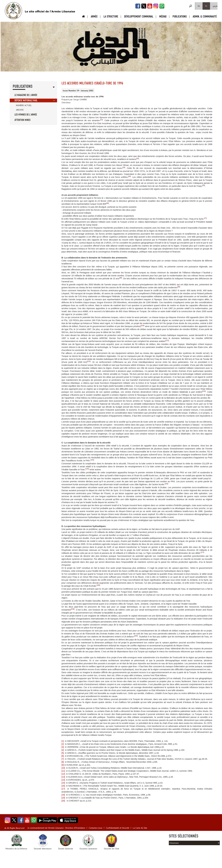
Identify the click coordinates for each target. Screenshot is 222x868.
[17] (202, 552)
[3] (124, 167)
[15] (87, 469)
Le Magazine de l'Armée (26, 95)
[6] (108, 203)
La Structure (111, 16)
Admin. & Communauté (205, 16)
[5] (204, 185)
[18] (98, 585)
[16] (166, 484)
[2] (138, 158)
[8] (121, 278)
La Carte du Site (140, 828)
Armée (94, 16)
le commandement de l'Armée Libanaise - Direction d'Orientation (56, 828)
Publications (180, 16)
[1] (102, 120)
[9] (179, 287)
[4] (130, 176)
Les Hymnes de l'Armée (26, 115)
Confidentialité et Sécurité (118, 828)
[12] (89, 361)
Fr (206, 6)
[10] (143, 326)
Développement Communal (139, 16)
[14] (92, 460)
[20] (136, 636)
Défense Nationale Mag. (26, 100)
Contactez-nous (96, 828)
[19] (73, 609)
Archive (20, 110)
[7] (205, 218)
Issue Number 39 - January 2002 (78, 91)
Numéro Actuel (24, 105)
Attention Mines (22, 120)
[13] (204, 391)
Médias (163, 16)
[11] (167, 340)
